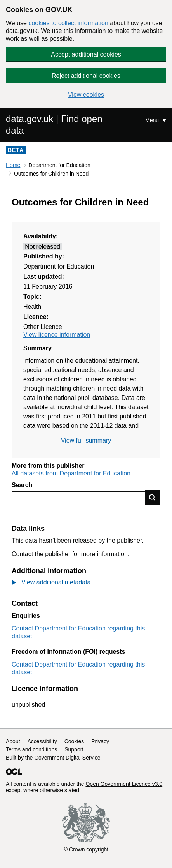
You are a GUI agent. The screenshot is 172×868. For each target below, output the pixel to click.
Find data (153, 498)
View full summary (86, 440)
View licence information (57, 335)
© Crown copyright (86, 849)
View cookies (86, 95)
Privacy (100, 741)
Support (74, 749)
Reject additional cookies (86, 76)
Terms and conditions (31, 749)
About (13, 741)
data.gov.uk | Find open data (54, 125)
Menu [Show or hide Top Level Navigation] (153, 120)
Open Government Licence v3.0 (124, 784)
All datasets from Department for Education (71, 473)
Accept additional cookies (86, 54)
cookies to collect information (68, 23)
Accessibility (42, 741)
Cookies (74, 741)
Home (13, 165)
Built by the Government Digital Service (53, 758)
